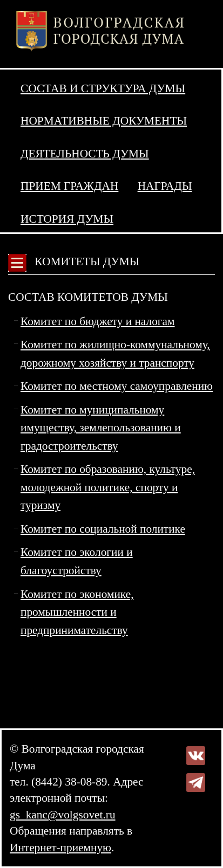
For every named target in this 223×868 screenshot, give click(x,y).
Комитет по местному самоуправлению (117, 386)
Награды (165, 186)
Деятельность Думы (85, 154)
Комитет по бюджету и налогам (98, 321)
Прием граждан (69, 186)
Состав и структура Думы (103, 88)
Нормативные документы (104, 121)
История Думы (67, 219)
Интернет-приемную (60, 848)
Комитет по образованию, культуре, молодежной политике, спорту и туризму (108, 487)
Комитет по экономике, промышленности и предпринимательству (77, 612)
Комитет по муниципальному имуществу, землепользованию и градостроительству (101, 428)
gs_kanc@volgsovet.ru (63, 815)
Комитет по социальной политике (103, 529)
